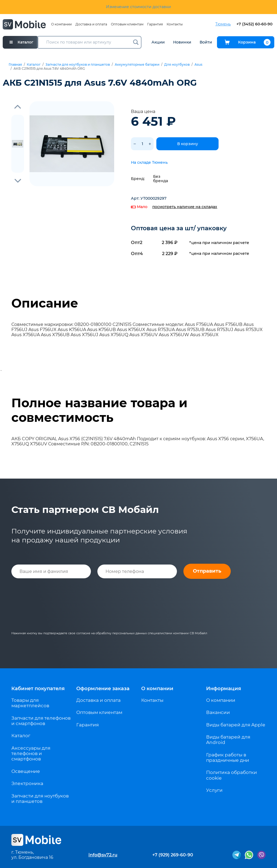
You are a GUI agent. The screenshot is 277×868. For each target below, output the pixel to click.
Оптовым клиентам (127, 24)
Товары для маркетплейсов (30, 703)
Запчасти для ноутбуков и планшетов (78, 65)
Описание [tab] (45, 303)
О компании (61, 24)
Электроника (27, 783)
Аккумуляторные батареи (137, 65)
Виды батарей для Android (228, 740)
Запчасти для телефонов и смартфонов (41, 721)
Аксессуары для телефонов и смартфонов (31, 754)
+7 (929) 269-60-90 (173, 855)
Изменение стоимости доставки (138, 7)
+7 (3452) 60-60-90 (254, 24)
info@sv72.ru (103, 855)
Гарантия (155, 24)
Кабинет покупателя (38, 689)
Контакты (175, 24)
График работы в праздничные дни (228, 757)
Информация (224, 689)
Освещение (26, 771)
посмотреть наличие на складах (185, 207)
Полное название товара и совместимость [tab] (99, 410)
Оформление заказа (103, 689)
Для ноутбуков (177, 65)
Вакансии (218, 712)
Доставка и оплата (91, 24)
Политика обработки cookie (232, 775)
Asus (198, 65)
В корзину (188, 144)
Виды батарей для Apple (236, 725)
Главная (15, 65)
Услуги (214, 790)
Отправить (207, 571)
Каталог (34, 65)
